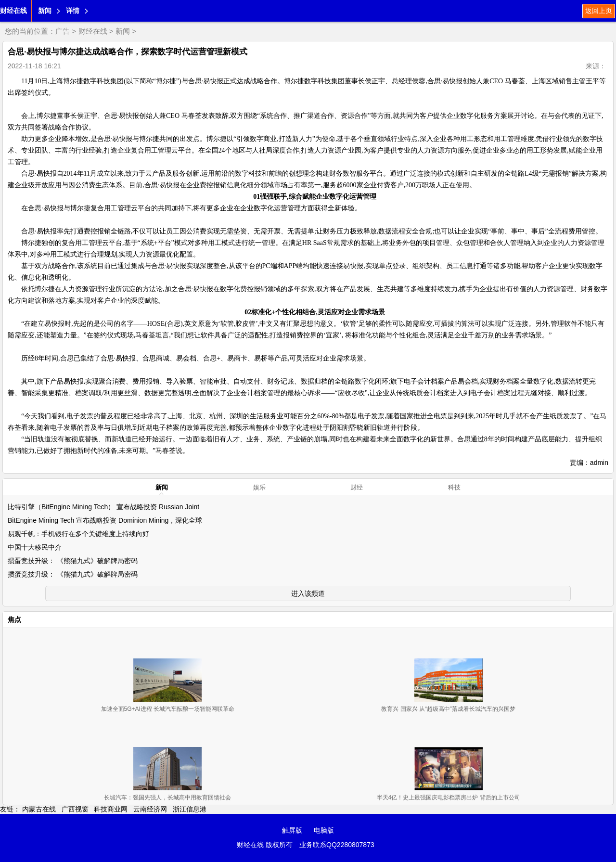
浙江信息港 (190, 809)
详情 (73, 11)
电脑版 (324, 830)
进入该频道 (308, 593)
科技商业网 (111, 809)
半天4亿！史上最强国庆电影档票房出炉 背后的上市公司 (449, 798)
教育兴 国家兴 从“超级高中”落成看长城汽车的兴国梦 (448, 709)
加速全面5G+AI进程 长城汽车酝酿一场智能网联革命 (168, 709)
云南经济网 (150, 809)
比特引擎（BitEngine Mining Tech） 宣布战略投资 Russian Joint (103, 507)
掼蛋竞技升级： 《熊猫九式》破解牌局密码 (73, 561)
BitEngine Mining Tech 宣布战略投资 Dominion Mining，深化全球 (105, 520)
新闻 (45, 11)
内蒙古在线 (39, 809)
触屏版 (292, 830)
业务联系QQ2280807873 (337, 845)
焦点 (14, 619)
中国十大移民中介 (35, 547)
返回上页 (599, 11)
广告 (63, 31)
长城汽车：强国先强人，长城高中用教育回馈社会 (167, 798)
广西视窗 (75, 809)
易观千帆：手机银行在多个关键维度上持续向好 (78, 534)
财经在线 (13, 11)
